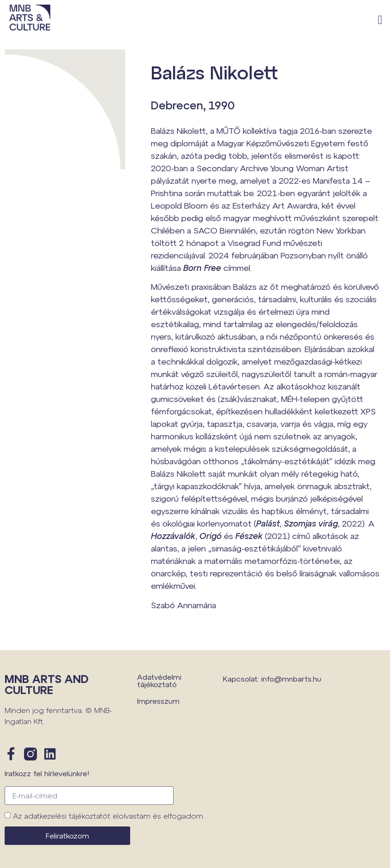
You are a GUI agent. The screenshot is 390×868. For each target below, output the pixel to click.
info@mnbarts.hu (291, 679)
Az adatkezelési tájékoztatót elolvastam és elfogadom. (109, 816)
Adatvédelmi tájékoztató (159, 680)
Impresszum (158, 701)
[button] (380, 20)
